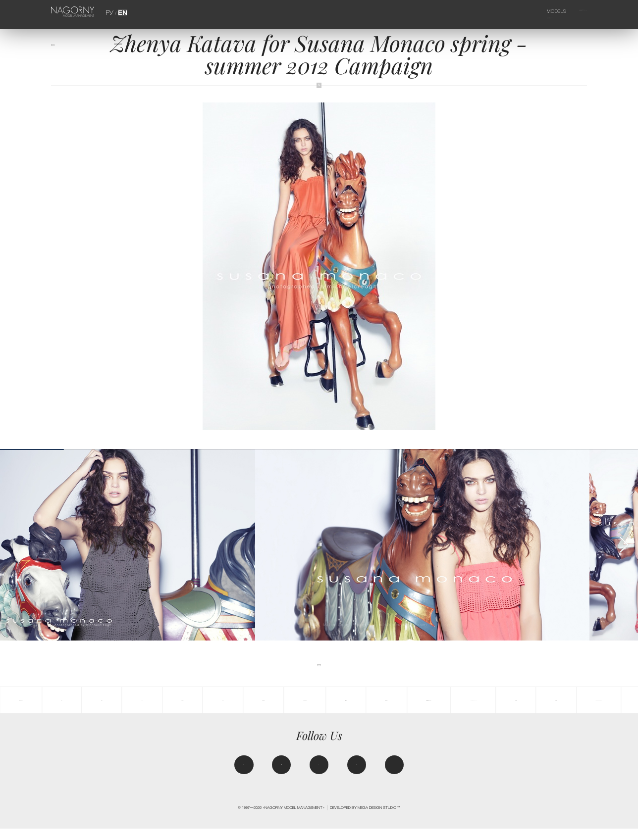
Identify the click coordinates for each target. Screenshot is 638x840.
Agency (571, 11)
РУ (111, 11)
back (61, 50)
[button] (623, 545)
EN (121, 11)
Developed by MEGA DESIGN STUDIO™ (365, 819)
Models (539, 11)
